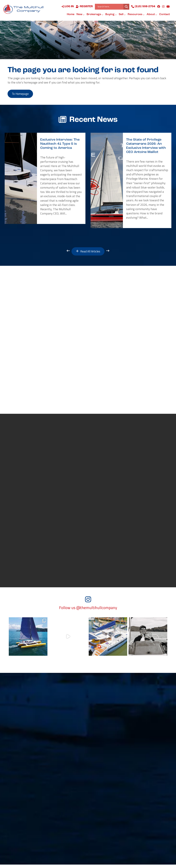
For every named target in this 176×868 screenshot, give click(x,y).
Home (70, 14)
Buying (111, 15)
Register (84, 7)
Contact (164, 14)
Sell (122, 15)
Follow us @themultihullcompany (88, 611)
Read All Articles (88, 253)
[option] (45, 179)
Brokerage (95, 15)
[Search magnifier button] (126, 7)
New (80, 15)
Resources (136, 15)
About (152, 15)
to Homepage (22, 94)
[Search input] (110, 7)
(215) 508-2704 (143, 7)
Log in (67, 7)
